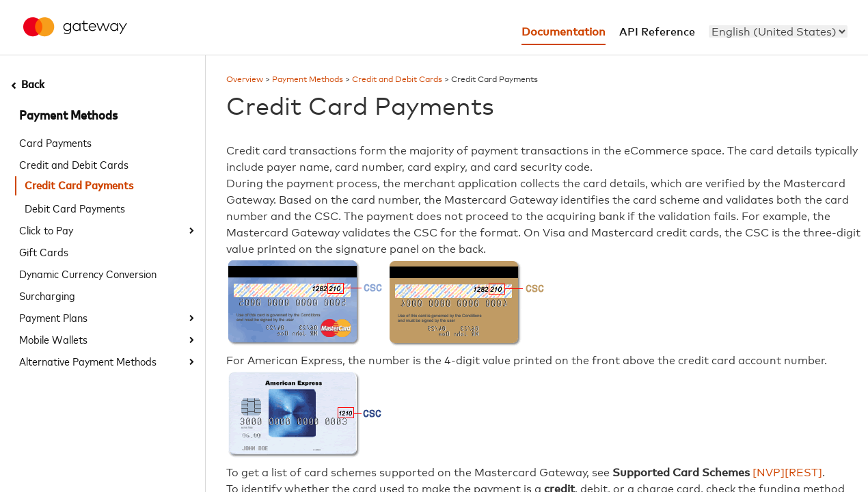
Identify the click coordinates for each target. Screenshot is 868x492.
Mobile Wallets (53, 339)
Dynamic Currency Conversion (88, 273)
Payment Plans (53, 317)
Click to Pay (46, 230)
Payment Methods (68, 116)
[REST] (803, 473)
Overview (245, 80)
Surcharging (47, 295)
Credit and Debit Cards (74, 164)
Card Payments (55, 142)
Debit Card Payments (75, 208)
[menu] (778, 31)
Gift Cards (44, 251)
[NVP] (769, 473)
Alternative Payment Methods (88, 361)
